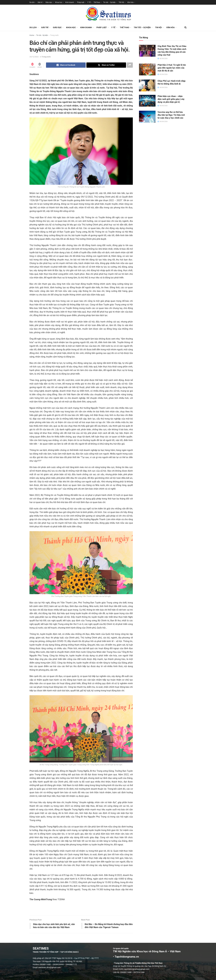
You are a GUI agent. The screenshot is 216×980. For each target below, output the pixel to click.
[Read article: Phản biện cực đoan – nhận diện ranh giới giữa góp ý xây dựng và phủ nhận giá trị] (147, 101)
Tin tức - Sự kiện (42, 35)
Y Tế (89, 2)
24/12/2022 (34, 57)
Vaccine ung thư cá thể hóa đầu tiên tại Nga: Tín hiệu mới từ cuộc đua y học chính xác (171, 115)
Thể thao (97, 2)
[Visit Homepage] (108, 14)
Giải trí (40, 2)
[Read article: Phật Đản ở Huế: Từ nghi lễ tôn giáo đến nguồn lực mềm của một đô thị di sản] (147, 69)
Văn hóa (130, 2)
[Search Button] (185, 27)
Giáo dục (49, 2)
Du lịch (32, 2)
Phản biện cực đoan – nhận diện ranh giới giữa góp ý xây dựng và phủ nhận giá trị (171, 99)
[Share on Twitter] (106, 65)
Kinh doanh (70, 2)
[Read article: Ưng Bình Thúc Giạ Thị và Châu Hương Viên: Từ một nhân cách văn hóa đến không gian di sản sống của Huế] (147, 51)
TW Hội (121, 2)
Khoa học (59, 2)
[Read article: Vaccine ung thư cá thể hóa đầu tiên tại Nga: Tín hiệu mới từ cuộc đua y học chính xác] (147, 117)
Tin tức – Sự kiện (109, 2)
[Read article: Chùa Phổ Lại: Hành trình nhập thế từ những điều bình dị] (147, 85)
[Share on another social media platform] (130, 65)
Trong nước (54, 35)
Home (32, 35)
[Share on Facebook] (66, 65)
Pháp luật (81, 2)
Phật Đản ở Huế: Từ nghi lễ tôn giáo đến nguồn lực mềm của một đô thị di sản (172, 68)
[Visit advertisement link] (81, 910)
